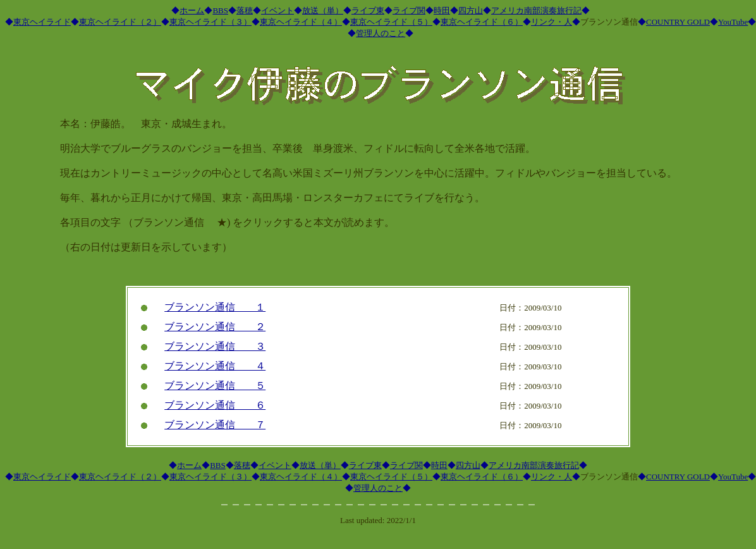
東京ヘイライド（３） (210, 22)
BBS (220, 10)
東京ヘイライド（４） (301, 22)
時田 (442, 10)
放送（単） (323, 10)
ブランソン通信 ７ (215, 425)
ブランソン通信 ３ (215, 346)
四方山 (471, 10)
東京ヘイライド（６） (482, 22)
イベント (277, 10)
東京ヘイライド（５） (391, 22)
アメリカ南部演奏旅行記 (536, 10)
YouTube (733, 22)
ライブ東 (368, 10)
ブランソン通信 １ (215, 307)
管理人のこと (381, 33)
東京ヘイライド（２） (120, 22)
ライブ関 (409, 10)
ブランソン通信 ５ (215, 386)
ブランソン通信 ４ (215, 366)
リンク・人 (552, 22)
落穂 (245, 10)
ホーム (192, 10)
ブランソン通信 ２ (215, 327)
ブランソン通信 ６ (215, 405)
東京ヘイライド (42, 22)
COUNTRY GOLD (678, 22)
